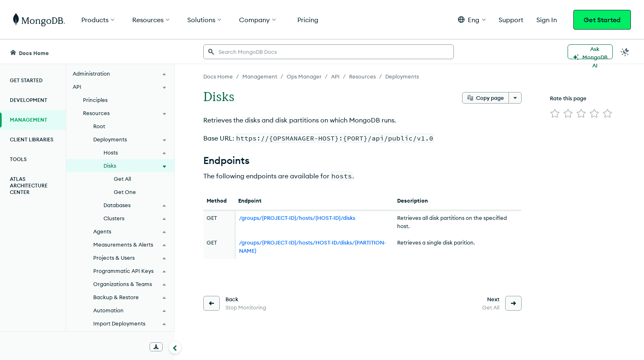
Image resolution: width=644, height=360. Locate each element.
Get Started (602, 20)
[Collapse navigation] (175, 347)
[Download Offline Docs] (156, 347)
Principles (95, 100)
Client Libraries (32, 140)
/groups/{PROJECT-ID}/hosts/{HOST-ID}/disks (297, 218)
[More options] (515, 98)
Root (99, 126)
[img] (555, 113)
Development (29, 100)
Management (29, 120)
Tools (18, 159)
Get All (122, 179)
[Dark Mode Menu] (625, 52)
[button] (472, 20)
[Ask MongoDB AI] (590, 52)
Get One (125, 192)
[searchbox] (329, 52)
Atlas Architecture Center (29, 186)
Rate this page (568, 98)
